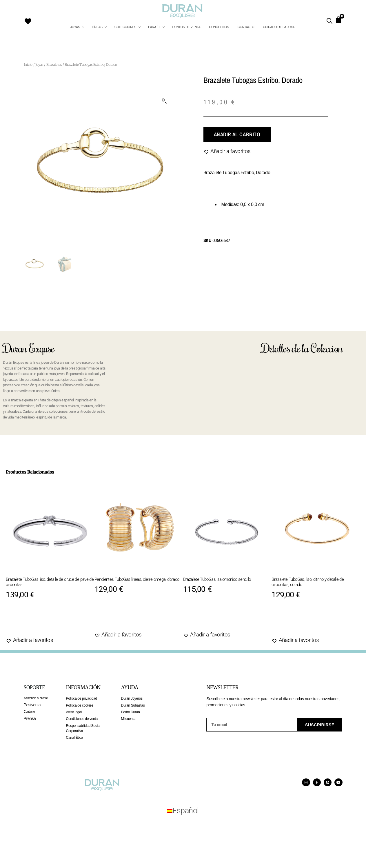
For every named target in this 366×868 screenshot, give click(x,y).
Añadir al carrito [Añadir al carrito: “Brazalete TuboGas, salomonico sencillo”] (217, 617)
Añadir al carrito (237, 134)
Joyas (39, 64)
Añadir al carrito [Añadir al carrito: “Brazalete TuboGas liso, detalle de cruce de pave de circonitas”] (40, 622)
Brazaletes (54, 64)
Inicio (28, 64)
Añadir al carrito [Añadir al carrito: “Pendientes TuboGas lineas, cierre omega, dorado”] (128, 617)
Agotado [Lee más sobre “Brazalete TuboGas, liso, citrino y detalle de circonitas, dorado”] (292, 622)
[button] (164, 101)
